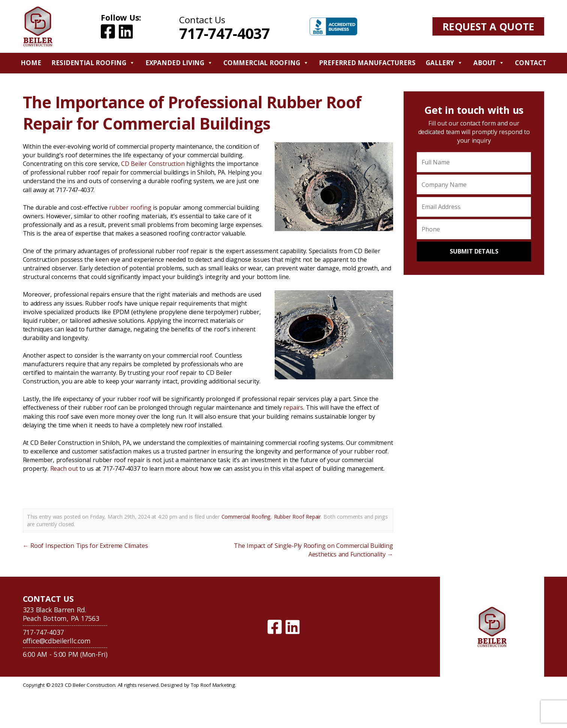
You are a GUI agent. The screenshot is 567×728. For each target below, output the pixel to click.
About (489, 63)
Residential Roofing (93, 63)
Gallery (444, 63)
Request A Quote (488, 26)
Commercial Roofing (266, 63)
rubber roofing (130, 207)
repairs (293, 407)
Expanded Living (179, 63)
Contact (531, 63)
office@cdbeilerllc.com (57, 641)
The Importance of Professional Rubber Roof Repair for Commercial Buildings (192, 113)
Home (31, 63)
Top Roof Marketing (213, 685)
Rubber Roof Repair (297, 517)
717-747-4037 (224, 33)
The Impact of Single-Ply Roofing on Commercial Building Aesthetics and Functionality (313, 550)
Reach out (64, 468)
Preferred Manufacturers (367, 63)
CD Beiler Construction (153, 164)
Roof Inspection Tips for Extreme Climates (85, 546)
